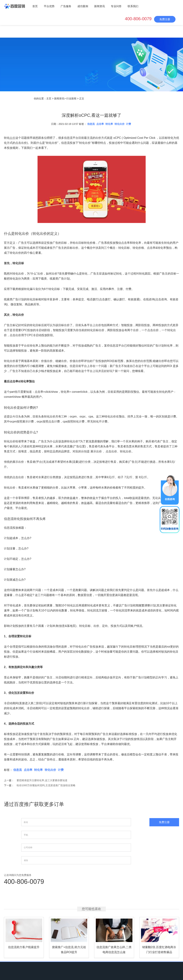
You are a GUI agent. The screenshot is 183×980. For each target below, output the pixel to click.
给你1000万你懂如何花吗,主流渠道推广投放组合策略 (46, 785)
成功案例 (83, 6)
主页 (49, 99)
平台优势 (49, 6)
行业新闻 (71, 99)
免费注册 (165, 19)
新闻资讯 (100, 6)
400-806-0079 (138, 19)
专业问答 (116, 6)
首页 (35, 6)
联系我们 (133, 6)
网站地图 (133, 956)
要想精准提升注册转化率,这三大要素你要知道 (42, 780)
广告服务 (66, 6)
